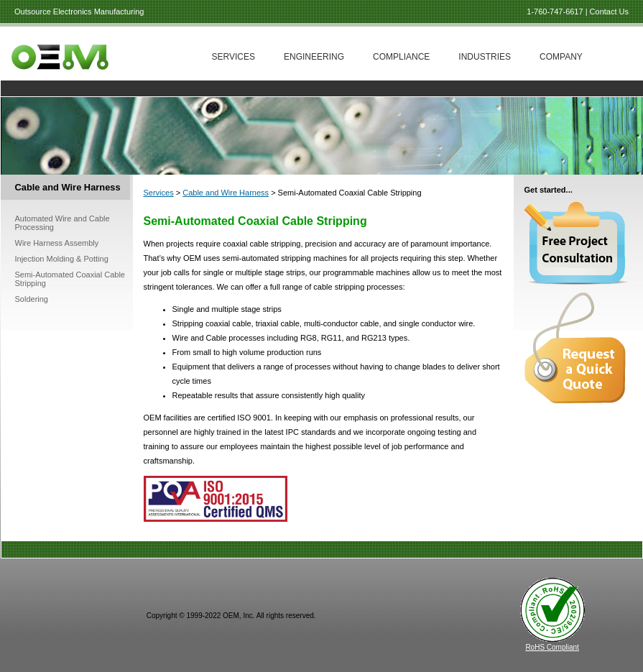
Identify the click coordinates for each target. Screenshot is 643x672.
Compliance (401, 57)
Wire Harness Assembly (57, 243)
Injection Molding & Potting (62, 259)
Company (561, 57)
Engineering (314, 57)
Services (233, 57)
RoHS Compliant (552, 647)
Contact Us (609, 11)
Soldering (32, 299)
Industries (485, 57)
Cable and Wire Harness (226, 193)
